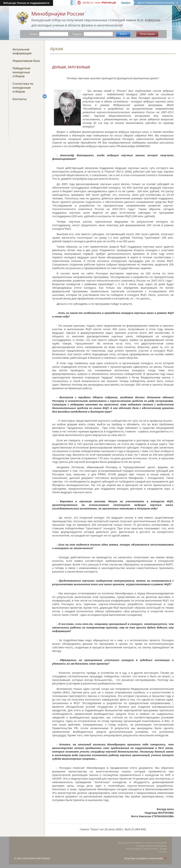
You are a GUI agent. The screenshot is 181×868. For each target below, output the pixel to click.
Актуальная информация (22, 51)
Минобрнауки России (58, 14)
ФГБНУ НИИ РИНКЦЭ (39, 858)
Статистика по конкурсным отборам (23, 88)
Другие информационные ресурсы (156, 3)
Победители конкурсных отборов (21, 72)
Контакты (20, 99)
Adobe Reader (156, 858)
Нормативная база (26, 61)
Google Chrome (163, 850)
